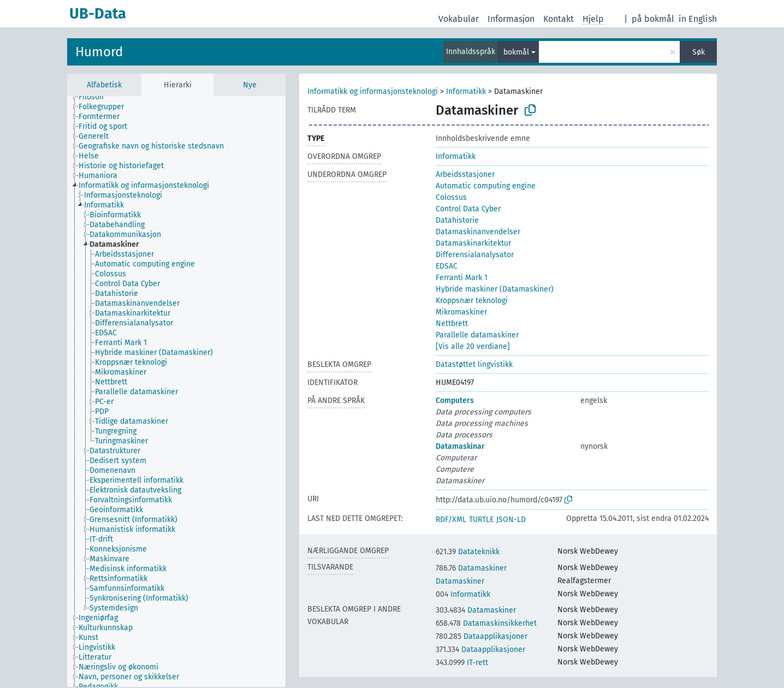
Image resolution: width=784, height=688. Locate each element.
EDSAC (447, 266)
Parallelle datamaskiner (477, 335)
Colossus (451, 197)
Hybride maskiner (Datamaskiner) (495, 289)
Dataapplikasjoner (482, 636)
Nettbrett (452, 324)
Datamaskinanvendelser (478, 232)
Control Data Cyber (468, 209)
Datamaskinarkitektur (473, 243)
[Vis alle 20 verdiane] (473, 346)
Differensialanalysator (475, 255)
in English (698, 19)
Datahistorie (457, 220)
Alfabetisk (104, 85)
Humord (99, 52)
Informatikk (466, 91)
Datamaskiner (471, 568)
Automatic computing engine (486, 186)
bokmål (516, 52)
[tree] (176, 392)
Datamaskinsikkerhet (486, 623)
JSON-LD (511, 520)
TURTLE (481, 520)
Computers (455, 401)
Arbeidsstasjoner (465, 174)
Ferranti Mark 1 (462, 278)
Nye (250, 85)
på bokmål (653, 19)
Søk (699, 52)
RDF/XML (451, 520)
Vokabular (459, 19)
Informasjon (511, 19)
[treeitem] (96, 97)
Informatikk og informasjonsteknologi (373, 91)
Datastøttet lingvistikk (474, 364)
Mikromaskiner (461, 312)
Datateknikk (468, 552)
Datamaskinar (460, 446)
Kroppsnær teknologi (472, 301)
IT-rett (462, 663)
